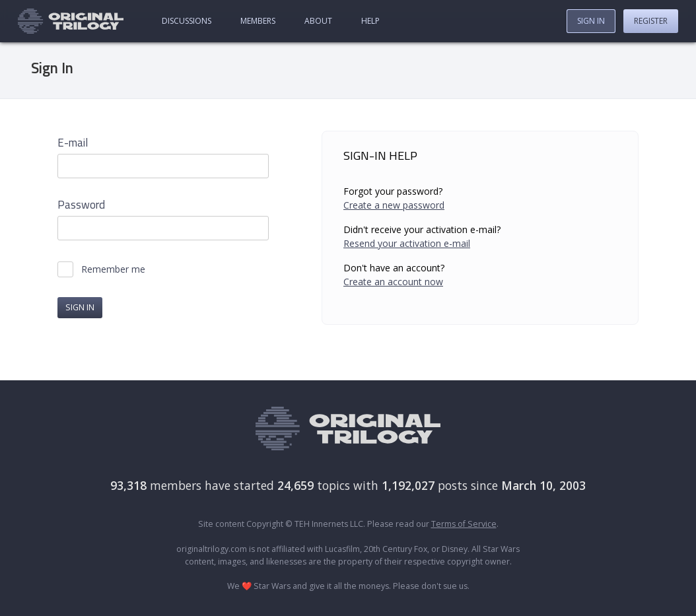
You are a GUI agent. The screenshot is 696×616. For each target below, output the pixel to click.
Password (81, 205)
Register (651, 21)
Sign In (591, 21)
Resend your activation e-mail (407, 243)
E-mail (73, 143)
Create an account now (393, 282)
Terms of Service (464, 524)
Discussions (187, 21)
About (318, 21)
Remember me (113, 269)
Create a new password (394, 205)
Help (370, 21)
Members (258, 21)
